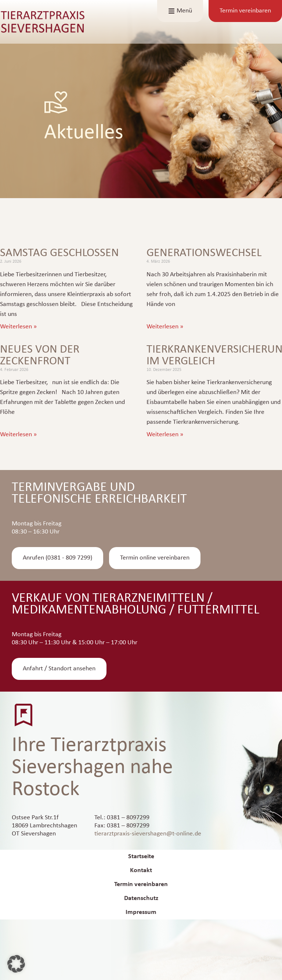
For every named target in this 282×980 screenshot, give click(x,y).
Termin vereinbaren (141, 884)
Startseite (141, 857)
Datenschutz (141, 898)
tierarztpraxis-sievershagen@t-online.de (148, 834)
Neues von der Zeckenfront (40, 356)
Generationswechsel (204, 253)
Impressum (141, 912)
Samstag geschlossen (59, 253)
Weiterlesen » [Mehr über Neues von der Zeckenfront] (18, 435)
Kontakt (141, 870)
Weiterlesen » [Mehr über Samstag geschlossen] (18, 327)
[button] (16, 964)
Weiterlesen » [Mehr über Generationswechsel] (165, 327)
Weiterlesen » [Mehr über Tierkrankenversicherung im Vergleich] (165, 435)
